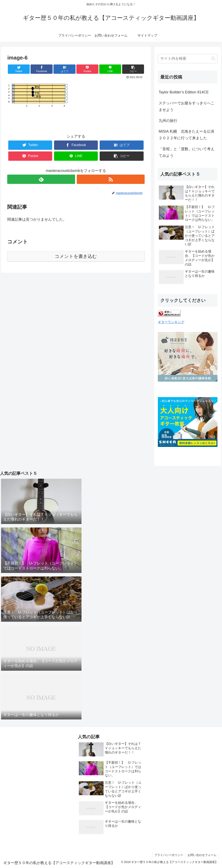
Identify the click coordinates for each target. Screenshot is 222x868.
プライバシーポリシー (169, 855)
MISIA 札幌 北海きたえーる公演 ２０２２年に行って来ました (188, 135)
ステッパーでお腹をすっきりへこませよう (187, 106)
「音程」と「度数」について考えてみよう (187, 152)
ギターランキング (171, 322)
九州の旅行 (168, 121)
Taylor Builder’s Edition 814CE (184, 92)
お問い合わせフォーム (202, 855)
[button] (213, 59)
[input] (188, 59)
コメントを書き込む (76, 256)
